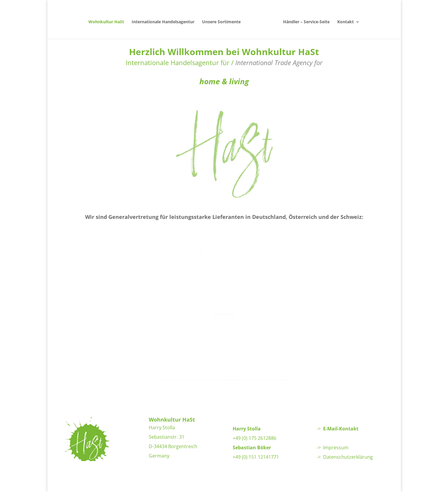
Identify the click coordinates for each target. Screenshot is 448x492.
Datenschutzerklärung (348, 457)
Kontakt (343, 19)
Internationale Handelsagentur (165, 19)
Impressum (336, 448)
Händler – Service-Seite (304, 19)
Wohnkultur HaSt (109, 19)
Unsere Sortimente (224, 19)
